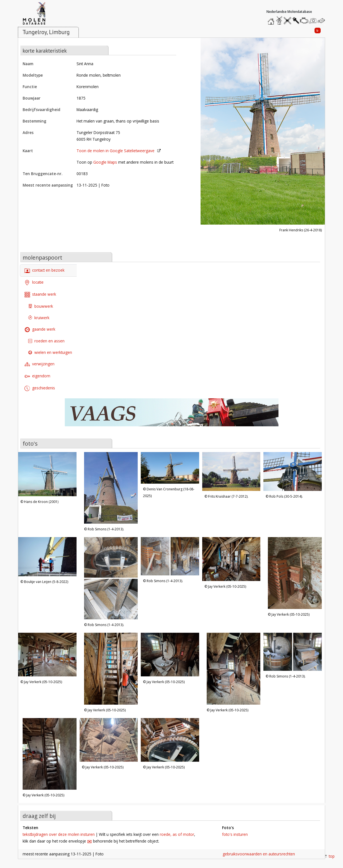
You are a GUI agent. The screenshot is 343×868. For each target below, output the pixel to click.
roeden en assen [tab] (46, 341)
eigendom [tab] (37, 376)
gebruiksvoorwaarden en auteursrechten (259, 854)
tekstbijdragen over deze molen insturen (59, 834)
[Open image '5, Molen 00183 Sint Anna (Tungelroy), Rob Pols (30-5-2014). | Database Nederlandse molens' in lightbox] (293, 472)
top (332, 856)
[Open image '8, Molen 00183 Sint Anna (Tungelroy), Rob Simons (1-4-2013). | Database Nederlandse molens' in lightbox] (170, 557)
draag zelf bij (39, 816)
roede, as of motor (177, 834)
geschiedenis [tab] (40, 388)
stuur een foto (313, 21)
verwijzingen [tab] (40, 364)
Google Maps (105, 162)
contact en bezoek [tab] (45, 271)
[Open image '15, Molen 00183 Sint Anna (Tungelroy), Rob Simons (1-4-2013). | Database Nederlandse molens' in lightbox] (293, 652)
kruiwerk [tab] (39, 318)
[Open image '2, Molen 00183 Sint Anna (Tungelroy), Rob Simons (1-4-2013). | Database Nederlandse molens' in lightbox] (111, 489)
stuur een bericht (323, 21)
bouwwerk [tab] (41, 306)
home (272, 19)
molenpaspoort (42, 257)
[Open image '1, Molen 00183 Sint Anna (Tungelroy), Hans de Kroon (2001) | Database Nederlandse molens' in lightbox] (47, 475)
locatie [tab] (34, 283)
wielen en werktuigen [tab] (50, 352)
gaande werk (40, 329)
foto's (30, 444)
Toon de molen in (115, 151)
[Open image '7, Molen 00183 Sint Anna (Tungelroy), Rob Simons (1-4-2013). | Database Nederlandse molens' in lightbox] (111, 579)
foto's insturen (235, 834)
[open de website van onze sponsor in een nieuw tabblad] (171, 415)
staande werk (40, 295)
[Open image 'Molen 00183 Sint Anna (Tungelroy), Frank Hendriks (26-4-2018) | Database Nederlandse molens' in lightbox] (263, 132)
